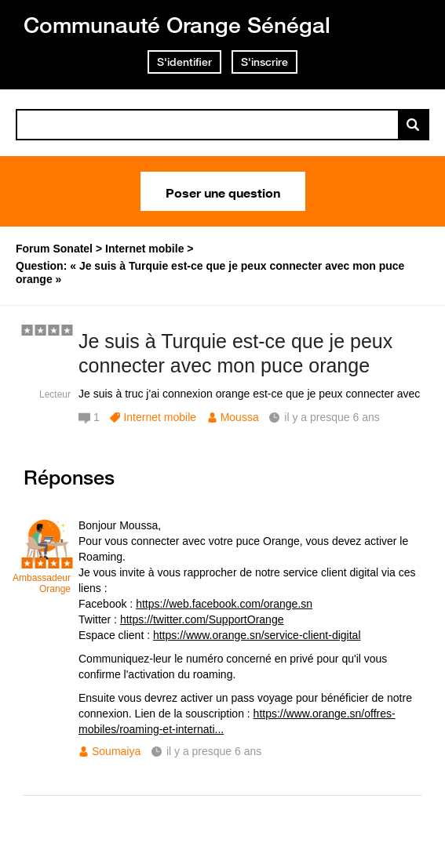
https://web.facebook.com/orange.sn (224, 604)
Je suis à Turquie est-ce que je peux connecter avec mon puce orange (235, 353)
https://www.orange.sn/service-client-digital (257, 635)
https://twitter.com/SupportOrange (202, 619)
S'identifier (184, 62)
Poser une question (223, 191)
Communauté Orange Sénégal (177, 25)
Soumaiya (116, 751)
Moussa (240, 417)
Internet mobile (160, 417)
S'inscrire (264, 62)
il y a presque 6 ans (214, 751)
